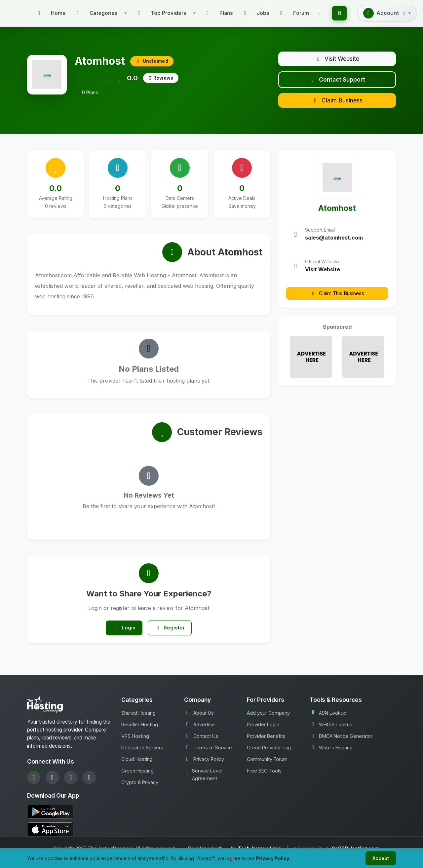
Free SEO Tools (264, 778)
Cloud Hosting (137, 766)
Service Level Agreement (203, 781)
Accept (379, 858)
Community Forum (267, 766)
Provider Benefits (266, 743)
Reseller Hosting (140, 731)
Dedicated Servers (142, 755)
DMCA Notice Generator (341, 743)
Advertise (199, 731)
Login (122, 634)
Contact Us (201, 743)
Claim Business (337, 105)
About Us (199, 720)
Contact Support (337, 82)
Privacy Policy (204, 766)
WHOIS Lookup (331, 731)
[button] (100, 13)
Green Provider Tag (269, 755)
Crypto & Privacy (140, 789)
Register (172, 634)
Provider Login (263, 731)
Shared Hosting (138, 720)
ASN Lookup (328, 720)
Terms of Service (208, 755)
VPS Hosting (135, 743)
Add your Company (268, 720)
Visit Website (337, 59)
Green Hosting (137, 778)
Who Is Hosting (331, 755)
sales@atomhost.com (334, 243)
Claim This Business (337, 299)
